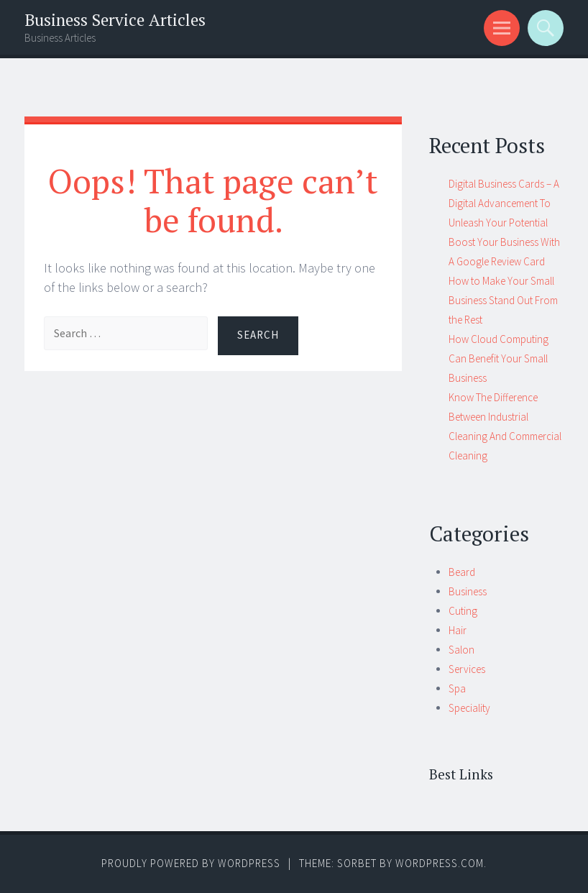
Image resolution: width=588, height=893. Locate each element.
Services (467, 669)
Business (468, 591)
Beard (462, 572)
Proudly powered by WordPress (191, 863)
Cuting (463, 611)
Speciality (469, 708)
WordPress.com (440, 863)
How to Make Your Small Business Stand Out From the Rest (503, 300)
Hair (458, 630)
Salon (461, 650)
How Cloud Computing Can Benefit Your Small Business (499, 358)
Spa (457, 688)
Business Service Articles (115, 20)
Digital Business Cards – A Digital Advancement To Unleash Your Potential (504, 203)
